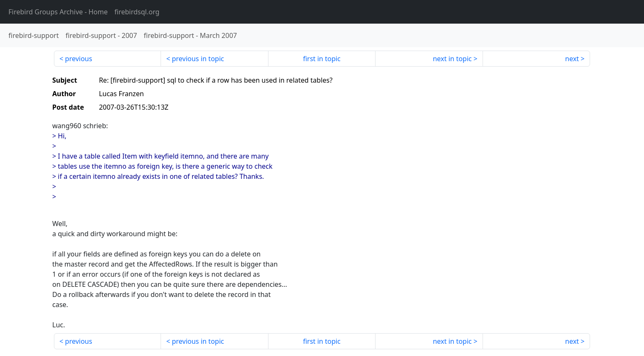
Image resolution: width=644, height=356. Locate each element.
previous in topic (198, 59)
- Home (58, 12)
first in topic (322, 59)
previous (78, 59)
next (572, 59)
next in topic (452, 59)
